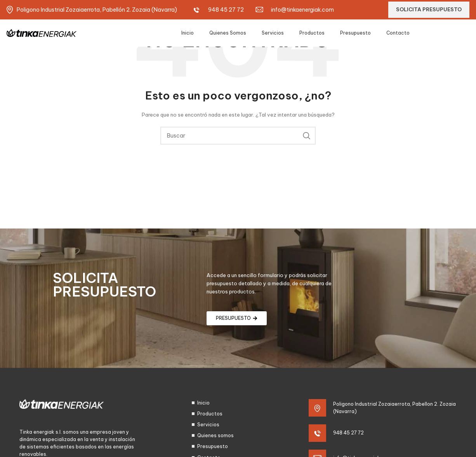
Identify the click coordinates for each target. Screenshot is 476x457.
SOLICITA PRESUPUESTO (429, 9)
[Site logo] (42, 32)
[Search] (238, 136)
